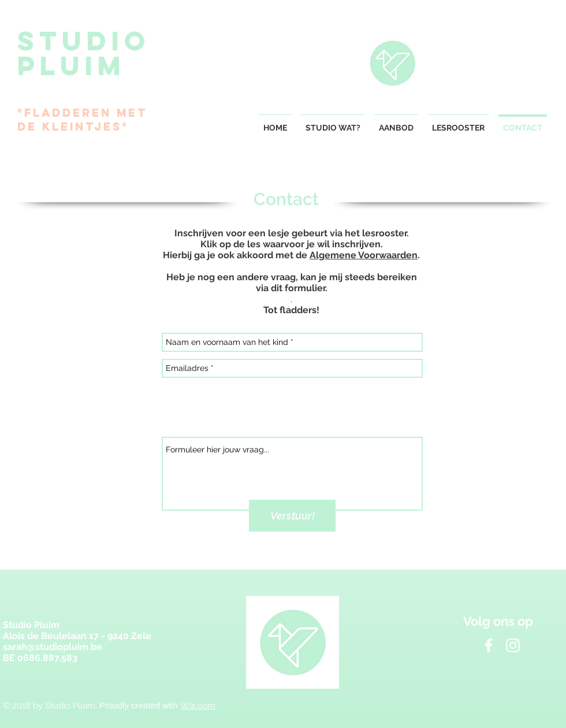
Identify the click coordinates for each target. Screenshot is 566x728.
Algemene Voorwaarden (364, 255)
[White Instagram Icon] (513, 645)
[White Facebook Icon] (489, 645)
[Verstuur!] (292, 516)
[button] (396, 122)
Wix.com (198, 705)
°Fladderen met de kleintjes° (82, 120)
